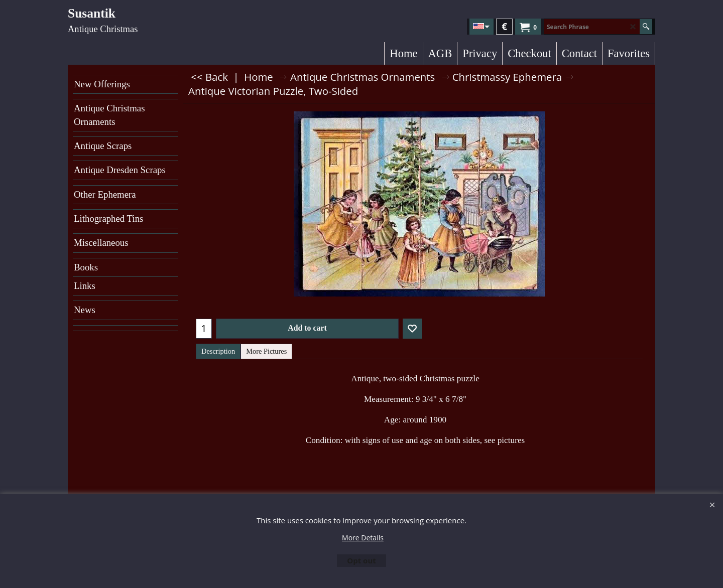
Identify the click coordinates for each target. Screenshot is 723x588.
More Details (363, 538)
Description (218, 351)
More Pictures (266, 351)
